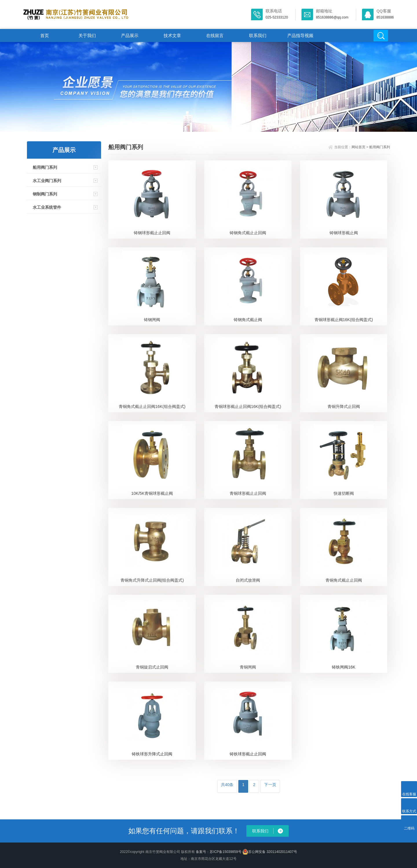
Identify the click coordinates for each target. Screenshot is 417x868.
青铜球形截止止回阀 (248, 493)
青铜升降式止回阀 (344, 406)
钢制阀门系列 (45, 194)
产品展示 (130, 35)
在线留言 (215, 35)
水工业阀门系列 (47, 181)
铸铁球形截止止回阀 (248, 754)
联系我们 (258, 35)
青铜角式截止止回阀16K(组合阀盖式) (152, 406)
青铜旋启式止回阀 (152, 667)
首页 (45, 35)
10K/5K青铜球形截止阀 (152, 493)
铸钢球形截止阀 (344, 233)
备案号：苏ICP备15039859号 (218, 852)
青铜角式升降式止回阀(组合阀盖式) (152, 580)
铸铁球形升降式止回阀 (152, 754)
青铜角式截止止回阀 (344, 580)
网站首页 (359, 147)
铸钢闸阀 (152, 320)
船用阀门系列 (45, 167)
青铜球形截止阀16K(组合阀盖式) (344, 320)
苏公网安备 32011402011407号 (270, 852)
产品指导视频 (300, 35)
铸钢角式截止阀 (248, 320)
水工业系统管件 (47, 207)
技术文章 (172, 35)
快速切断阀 (344, 493)
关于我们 (87, 35)
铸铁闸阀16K (344, 667)
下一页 (270, 785)
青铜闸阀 (248, 667)
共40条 (227, 785)
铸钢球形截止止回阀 (152, 233)
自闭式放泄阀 (248, 580)
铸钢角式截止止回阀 (248, 233)
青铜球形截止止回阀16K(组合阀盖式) (248, 406)
